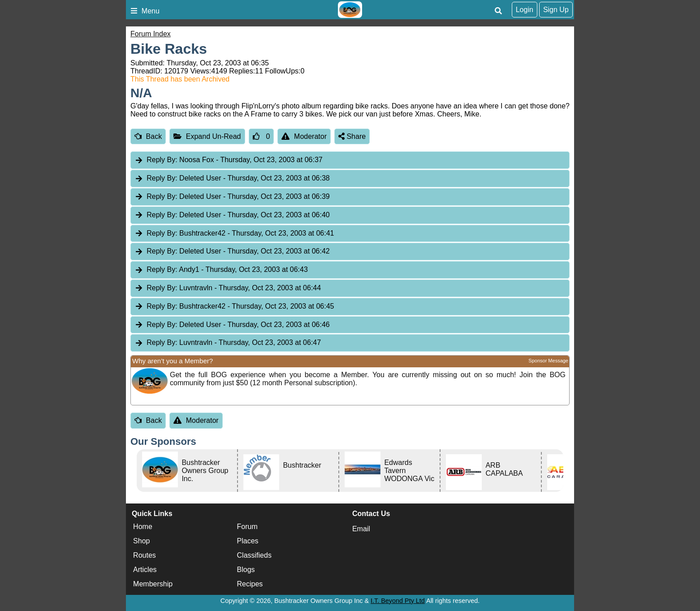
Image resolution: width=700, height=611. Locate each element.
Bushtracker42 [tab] (234, 234)
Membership (153, 584)
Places (248, 541)
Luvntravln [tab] (228, 288)
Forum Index (151, 34)
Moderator (304, 136)
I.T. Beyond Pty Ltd (398, 601)
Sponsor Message (548, 361)
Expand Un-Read (207, 136)
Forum (247, 527)
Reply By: (162, 160)
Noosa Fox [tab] (229, 160)
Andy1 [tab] (221, 270)
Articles (145, 570)
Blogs (246, 570)
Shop (141, 541)
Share (352, 136)
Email (361, 529)
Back (148, 136)
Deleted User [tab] (232, 179)
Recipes (250, 584)
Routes (145, 555)
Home (143, 527)
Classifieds (254, 555)
